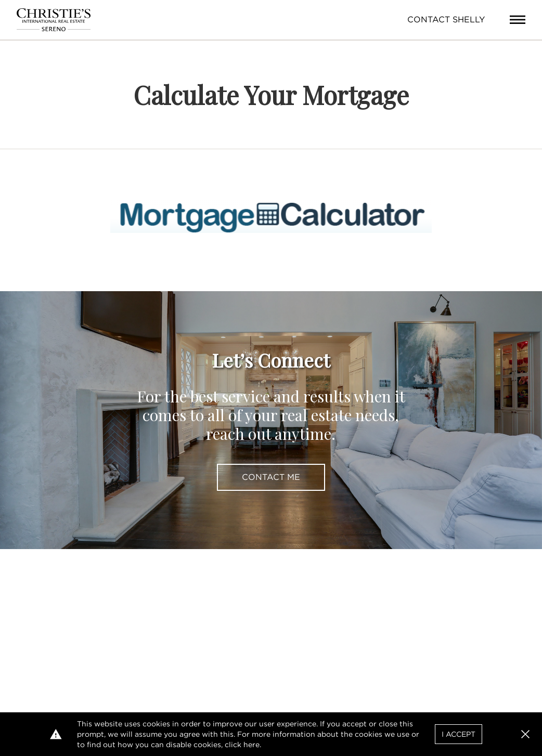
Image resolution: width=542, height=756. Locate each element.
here (251, 745)
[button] (525, 734)
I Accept (459, 734)
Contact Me (271, 477)
